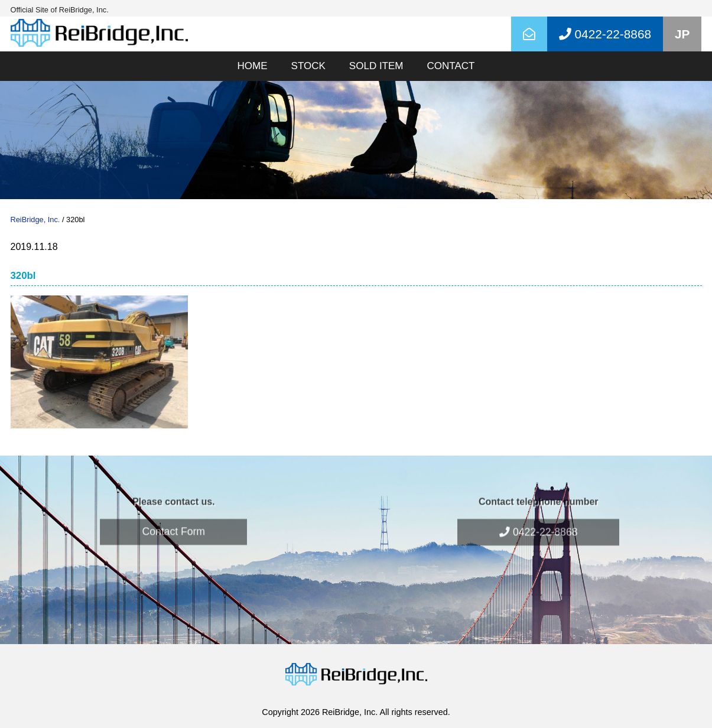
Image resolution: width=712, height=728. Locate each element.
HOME (253, 66)
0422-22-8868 (538, 518)
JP (682, 34)
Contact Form (173, 518)
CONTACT (451, 66)
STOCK (308, 66)
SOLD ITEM (376, 66)
